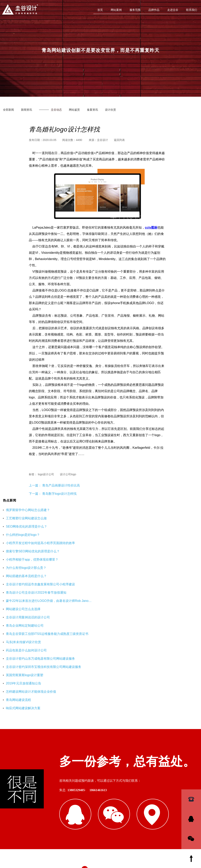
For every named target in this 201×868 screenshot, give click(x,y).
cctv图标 (151, 228)
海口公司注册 (128, 800)
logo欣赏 (130, 775)
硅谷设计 (125, 769)
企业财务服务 (106, 800)
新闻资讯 (26, 110)
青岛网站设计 (106, 769)
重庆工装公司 (149, 794)
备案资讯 (92, 110)
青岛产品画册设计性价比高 (61, 485)
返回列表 (119, 140)
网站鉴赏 (74, 110)
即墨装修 (131, 794)
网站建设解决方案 (109, 775)
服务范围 (135, 10)
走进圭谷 (173, 10)
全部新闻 (8, 110)
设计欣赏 (111, 110)
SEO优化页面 (165, 769)
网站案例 (116, 10)
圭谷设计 (102, 140)
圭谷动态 (56, 110)
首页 (100, 10)
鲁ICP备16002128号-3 (134, 845)
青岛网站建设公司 (109, 794)
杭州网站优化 (171, 794)
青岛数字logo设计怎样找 (59, 494)
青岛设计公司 (144, 769)
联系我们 (192, 10)
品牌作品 (154, 10)
